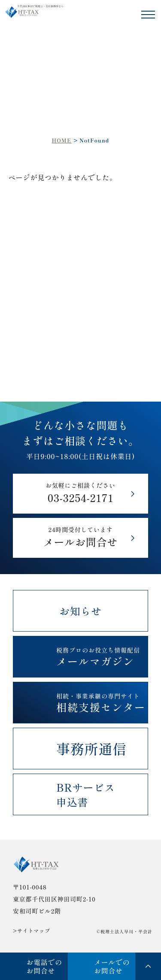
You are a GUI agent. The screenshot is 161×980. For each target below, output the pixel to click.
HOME (61, 140)
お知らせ (80, 611)
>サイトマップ (32, 930)
